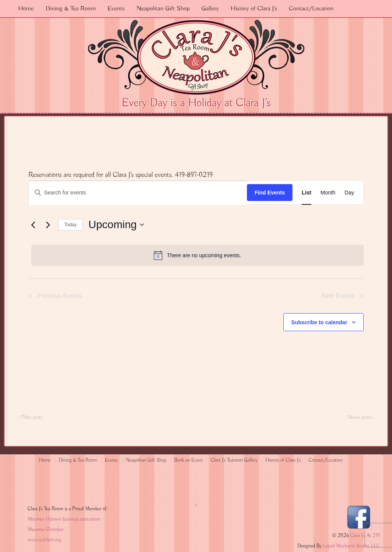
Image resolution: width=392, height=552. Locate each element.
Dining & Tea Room (71, 9)
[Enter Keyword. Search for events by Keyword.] (138, 193)
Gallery (210, 9)
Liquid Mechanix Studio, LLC (351, 546)
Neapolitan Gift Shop (163, 9)
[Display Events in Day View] (349, 193)
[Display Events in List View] (306, 193)
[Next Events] (48, 225)
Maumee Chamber (46, 530)
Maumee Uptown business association (64, 519)
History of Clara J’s (254, 9)
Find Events (270, 193)
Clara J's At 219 (364, 536)
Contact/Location (311, 9)
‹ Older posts (30, 417)
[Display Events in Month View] (328, 193)
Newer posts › (361, 417)
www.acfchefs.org (44, 540)
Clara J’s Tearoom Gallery (234, 460)
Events (116, 9)
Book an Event (189, 460)
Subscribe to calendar (319, 322)
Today (70, 225)
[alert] (198, 255)
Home (26, 9)
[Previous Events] (33, 225)
